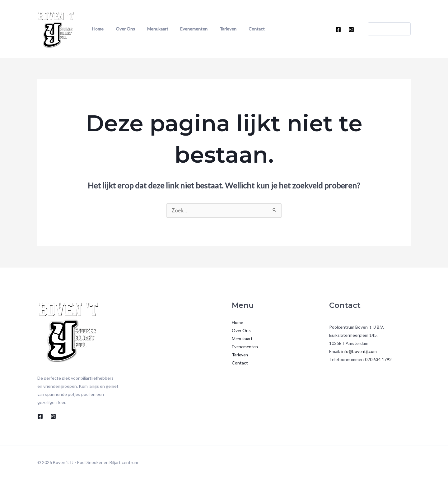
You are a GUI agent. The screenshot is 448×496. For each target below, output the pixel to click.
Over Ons (119, 29)
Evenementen (178, 29)
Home (96, 29)
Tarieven (208, 29)
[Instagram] (351, 30)
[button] (385, 29)
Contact (231, 29)
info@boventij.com (359, 352)
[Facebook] (338, 30)
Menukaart (146, 29)
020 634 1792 (378, 360)
